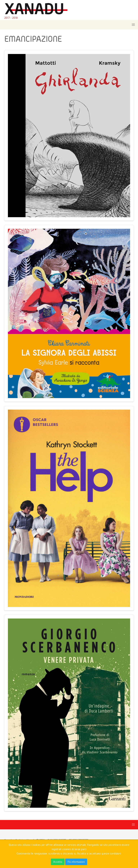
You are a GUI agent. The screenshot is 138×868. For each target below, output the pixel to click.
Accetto (58, 862)
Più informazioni (76, 862)
